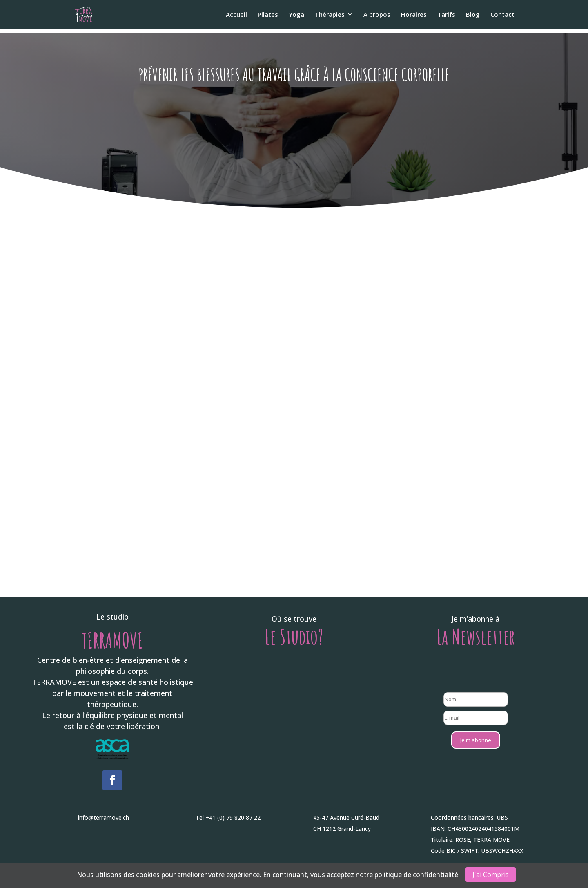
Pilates (268, 15)
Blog (473, 15)
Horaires (414, 15)
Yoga (296, 15)
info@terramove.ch (104, 818)
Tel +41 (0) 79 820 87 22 (228, 818)
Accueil (236, 15)
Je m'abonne (476, 740)
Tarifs (446, 15)
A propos (377, 15)
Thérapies (330, 15)
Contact (502, 15)
